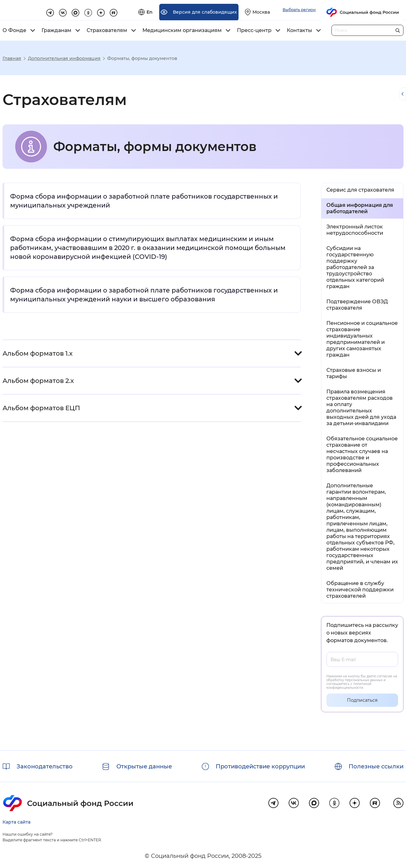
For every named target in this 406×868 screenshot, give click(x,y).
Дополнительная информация (64, 58)
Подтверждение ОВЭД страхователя (357, 305)
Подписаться (362, 700)
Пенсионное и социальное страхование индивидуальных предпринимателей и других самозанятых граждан (362, 339)
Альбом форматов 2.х (38, 381)
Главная (12, 58)
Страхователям (107, 30)
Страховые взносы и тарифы (354, 373)
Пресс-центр (254, 30)
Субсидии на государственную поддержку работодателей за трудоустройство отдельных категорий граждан (355, 267)
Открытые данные (144, 766)
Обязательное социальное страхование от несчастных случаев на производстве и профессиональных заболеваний (362, 454)
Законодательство (45, 766)
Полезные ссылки (376, 766)
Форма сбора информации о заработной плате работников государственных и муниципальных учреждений (144, 201)
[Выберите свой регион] (329, 10)
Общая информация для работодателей (360, 208)
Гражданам (56, 30)
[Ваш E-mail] (362, 659)
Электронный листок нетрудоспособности (355, 230)
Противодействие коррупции (260, 766)
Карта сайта (16, 822)
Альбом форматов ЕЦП (41, 408)
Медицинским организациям (182, 30)
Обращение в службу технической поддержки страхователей (360, 590)
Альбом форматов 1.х (38, 353)
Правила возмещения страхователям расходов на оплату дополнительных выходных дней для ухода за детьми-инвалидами (361, 408)
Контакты (299, 30)
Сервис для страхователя (360, 190)
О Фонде (14, 30)
